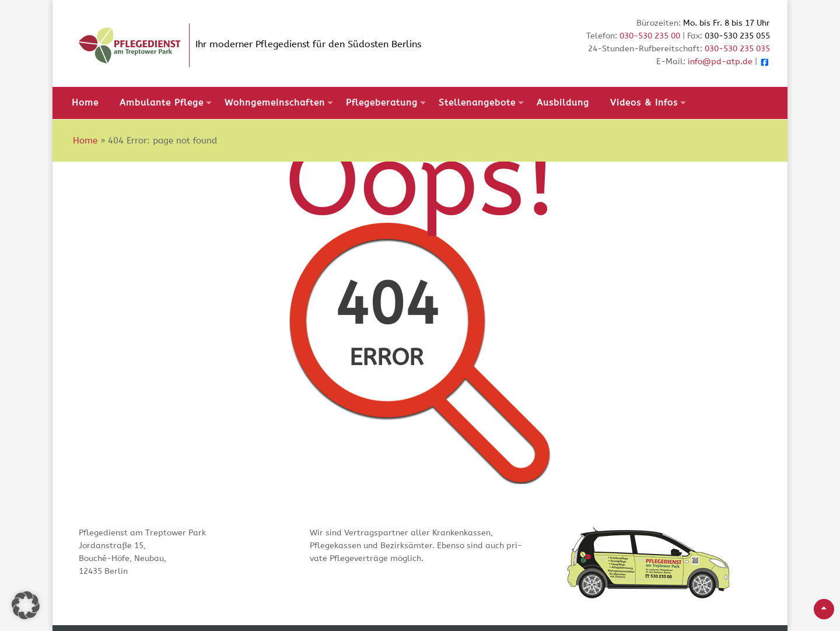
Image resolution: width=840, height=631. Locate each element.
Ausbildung (563, 103)
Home (85, 103)
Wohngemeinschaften (275, 103)
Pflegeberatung (382, 103)
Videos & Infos (644, 103)
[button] (26, 605)
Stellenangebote (477, 103)
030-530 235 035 (737, 49)
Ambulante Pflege (162, 103)
